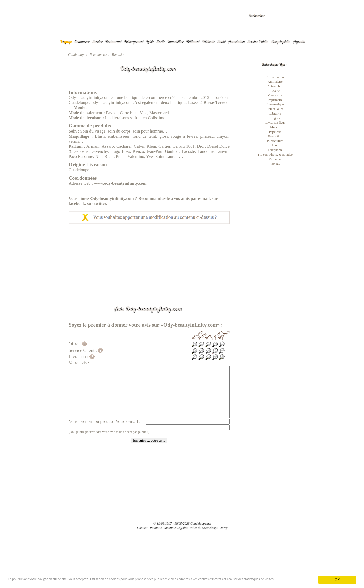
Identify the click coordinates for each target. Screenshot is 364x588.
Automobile (275, 86)
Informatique (275, 104)
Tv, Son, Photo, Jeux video (275, 154)
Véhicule (208, 41)
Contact (142, 527)
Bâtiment (193, 41)
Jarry (224, 527)
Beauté (275, 91)
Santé (221, 41)
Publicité (156, 527)
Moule (79, 108)
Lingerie (275, 118)
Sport (275, 145)
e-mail (204, 198)
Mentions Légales (175, 527)
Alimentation (275, 77)
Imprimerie (275, 100)
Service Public (257, 41)
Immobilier (175, 41)
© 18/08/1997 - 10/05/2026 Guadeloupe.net (182, 523)
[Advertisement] (149, 262)
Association (236, 41)
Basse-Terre (214, 103)
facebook (77, 203)
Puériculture (275, 141)
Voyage (66, 41)
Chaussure (275, 95)
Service (97, 41)
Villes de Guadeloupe (204, 527)
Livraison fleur (275, 123)
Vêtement (275, 159)
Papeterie (275, 132)
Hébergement (134, 41)
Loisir (150, 41)
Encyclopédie (280, 41)
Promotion (275, 136)
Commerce (82, 41)
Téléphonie (275, 150)
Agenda (299, 41)
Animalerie (275, 82)
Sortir (161, 41)
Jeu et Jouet (275, 109)
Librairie (275, 113)
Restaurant (113, 41)
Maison (275, 127)
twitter (100, 203)
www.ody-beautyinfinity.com (120, 183)
